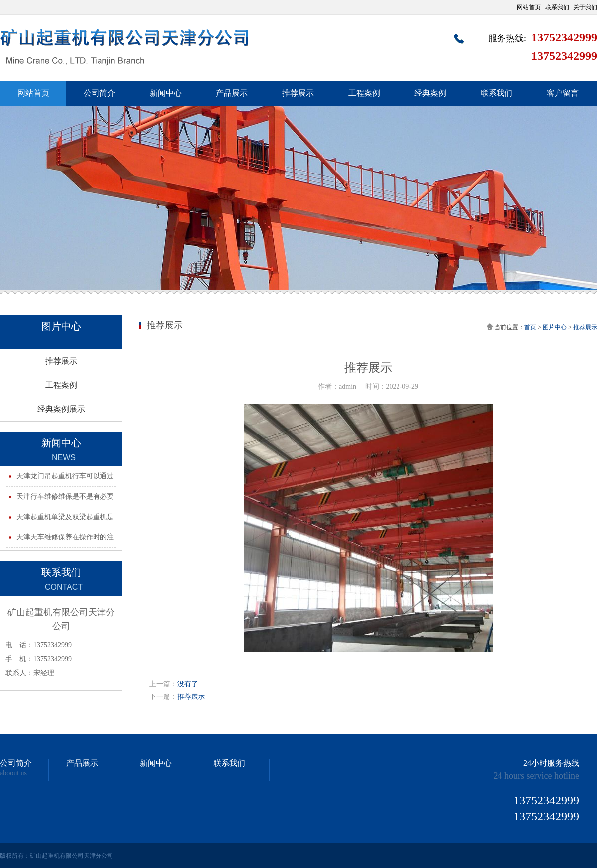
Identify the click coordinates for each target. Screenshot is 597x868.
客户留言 (563, 93)
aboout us (13, 773)
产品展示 (232, 93)
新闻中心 (166, 93)
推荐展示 (298, 93)
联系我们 (557, 7)
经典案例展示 (61, 409)
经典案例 (430, 93)
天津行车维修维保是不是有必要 (65, 496)
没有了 (188, 684)
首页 (530, 327)
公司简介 (99, 93)
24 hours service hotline (536, 776)
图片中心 (555, 327)
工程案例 (364, 93)
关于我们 (585, 7)
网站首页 (529, 7)
